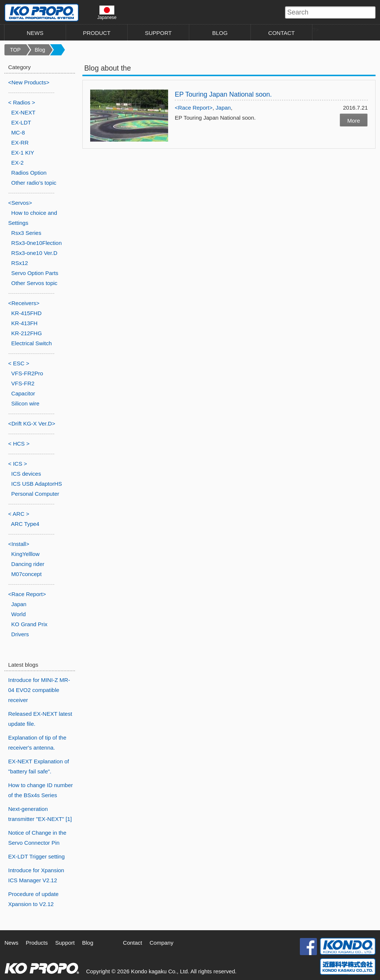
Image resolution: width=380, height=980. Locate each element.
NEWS (35, 33)
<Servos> (20, 203)
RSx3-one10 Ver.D (34, 253)
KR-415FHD (26, 313)
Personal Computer (35, 494)
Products (37, 943)
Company (161, 943)
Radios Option (29, 173)
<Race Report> (194, 108)
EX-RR (20, 143)
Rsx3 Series (26, 233)
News (12, 943)
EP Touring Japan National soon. (223, 94)
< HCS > (19, 444)
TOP (15, 50)
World (18, 614)
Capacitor (23, 393)
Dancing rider (28, 564)
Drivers (20, 634)
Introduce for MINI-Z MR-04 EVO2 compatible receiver (39, 690)
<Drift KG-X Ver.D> (32, 423)
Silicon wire (25, 403)
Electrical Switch (31, 343)
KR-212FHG (27, 333)
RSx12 (19, 263)
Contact (132, 943)
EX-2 (17, 163)
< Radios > (22, 102)
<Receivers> (24, 303)
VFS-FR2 (23, 383)
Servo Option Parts (35, 273)
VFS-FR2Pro (27, 373)
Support (65, 943)
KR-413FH (24, 323)
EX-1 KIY (23, 153)
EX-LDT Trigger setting (36, 856)
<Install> (19, 544)
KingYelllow (25, 554)
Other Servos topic (34, 283)
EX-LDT (21, 122)
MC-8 (18, 132)
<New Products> (29, 82)
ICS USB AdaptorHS (37, 484)
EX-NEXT (23, 112)
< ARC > (19, 514)
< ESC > (19, 363)
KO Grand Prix (29, 624)
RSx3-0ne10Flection (36, 243)
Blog (40, 50)
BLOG (220, 33)
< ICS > (18, 464)
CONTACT (281, 33)
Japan (223, 108)
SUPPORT (158, 33)
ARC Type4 (25, 524)
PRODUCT (96, 33)
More (354, 121)
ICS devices (26, 474)
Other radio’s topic (34, 183)
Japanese (107, 13)
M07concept (26, 574)
